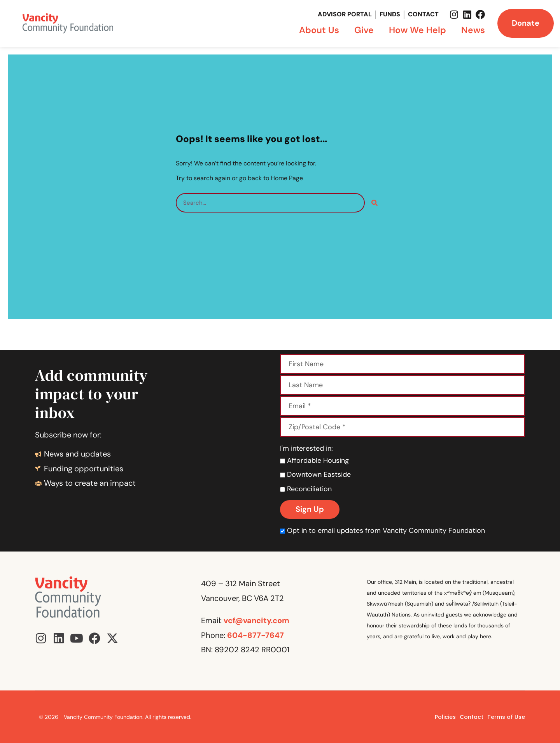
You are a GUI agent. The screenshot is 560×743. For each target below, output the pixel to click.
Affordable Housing (314, 460)
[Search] (374, 203)
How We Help (419, 30)
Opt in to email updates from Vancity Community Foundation (382, 530)
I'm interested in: (306, 448)
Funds (390, 14)
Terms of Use (506, 717)
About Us (321, 30)
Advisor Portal (345, 14)
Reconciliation (306, 489)
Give (366, 30)
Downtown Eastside (315, 474)
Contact (423, 14)
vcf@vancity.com (256, 620)
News (473, 30)
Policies (445, 717)
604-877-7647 (255, 635)
